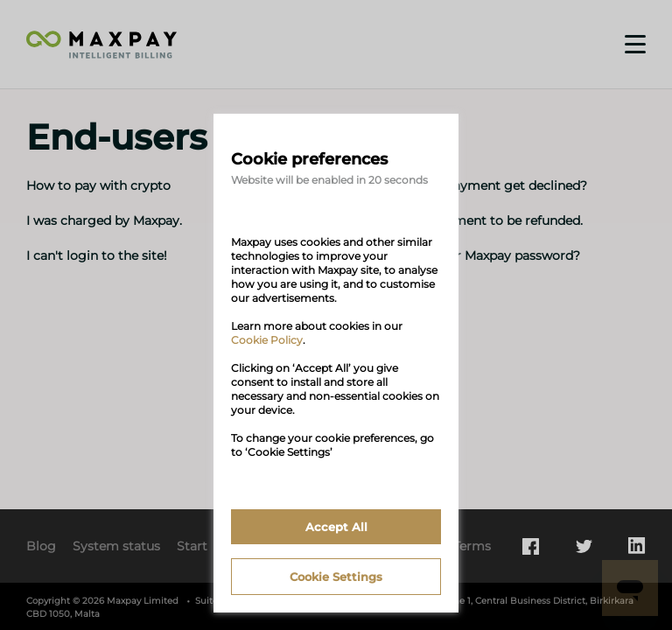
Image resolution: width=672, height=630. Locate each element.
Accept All (336, 527)
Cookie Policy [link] (267, 340)
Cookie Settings (336, 577)
